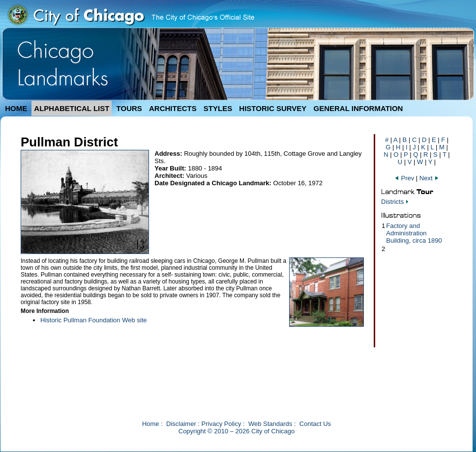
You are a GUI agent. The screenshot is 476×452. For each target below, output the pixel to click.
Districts (392, 202)
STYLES (218, 108)
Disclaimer (181, 424)
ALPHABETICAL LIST (72, 108)
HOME (16, 108)
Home (151, 424)
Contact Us (315, 424)
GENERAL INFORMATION (358, 108)
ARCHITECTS (173, 108)
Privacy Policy (222, 424)
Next (429, 178)
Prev (405, 178)
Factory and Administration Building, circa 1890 (414, 233)
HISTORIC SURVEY (273, 108)
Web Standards (270, 424)
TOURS (129, 108)
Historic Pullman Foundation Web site (94, 320)
